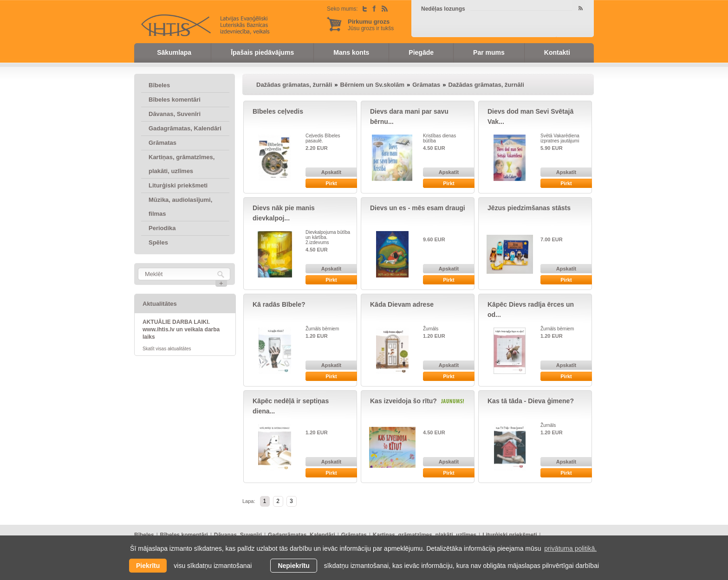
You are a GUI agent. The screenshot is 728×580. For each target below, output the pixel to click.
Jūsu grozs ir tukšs (371, 25)
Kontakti (557, 52)
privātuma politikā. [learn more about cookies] (570, 548)
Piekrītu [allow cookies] (148, 566)
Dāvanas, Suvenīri (175, 114)
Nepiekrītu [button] (293, 566)
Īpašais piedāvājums (262, 52)
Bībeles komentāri (175, 100)
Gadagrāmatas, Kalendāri (185, 128)
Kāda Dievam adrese (402, 304)
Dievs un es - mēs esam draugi (418, 208)
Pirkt (331, 183)
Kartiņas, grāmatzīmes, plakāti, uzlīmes (182, 164)
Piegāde (421, 52)
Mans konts (351, 52)
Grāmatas (162, 143)
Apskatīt (331, 172)
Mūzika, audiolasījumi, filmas (180, 207)
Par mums (489, 52)
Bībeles (159, 85)
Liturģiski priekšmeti (178, 185)
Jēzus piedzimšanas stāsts (529, 208)
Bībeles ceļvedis (278, 111)
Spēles (158, 242)
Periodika (162, 228)
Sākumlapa (174, 52)
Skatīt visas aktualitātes (167, 349)
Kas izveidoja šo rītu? (403, 401)
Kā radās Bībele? (279, 304)
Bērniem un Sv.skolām (372, 85)
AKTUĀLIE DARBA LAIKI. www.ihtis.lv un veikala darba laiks (181, 329)
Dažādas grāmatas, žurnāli (294, 85)
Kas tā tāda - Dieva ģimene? (531, 401)
